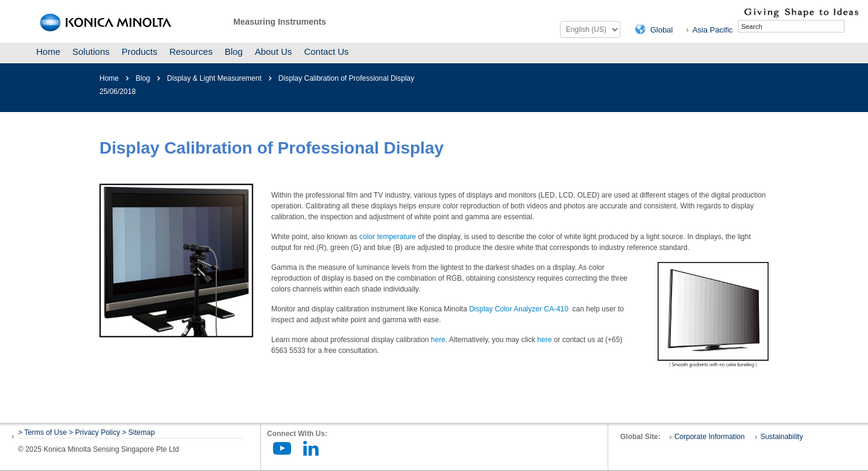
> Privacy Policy (94, 432)
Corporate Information (710, 437)
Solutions (91, 51)
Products (140, 51)
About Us (274, 51)
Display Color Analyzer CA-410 (519, 309)
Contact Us (326, 51)
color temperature (388, 237)
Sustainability (782, 437)
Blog (234, 51)
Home (48, 51)
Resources (191, 51)
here (438, 340)
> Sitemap (139, 432)
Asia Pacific (713, 30)
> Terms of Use (43, 432)
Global (662, 30)
